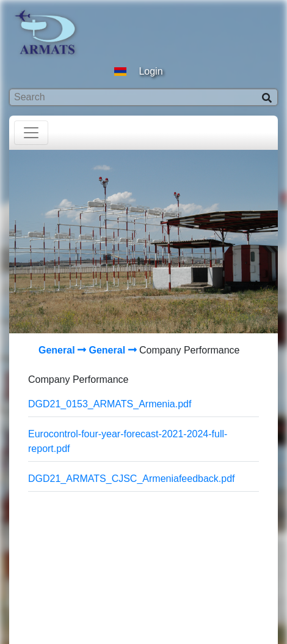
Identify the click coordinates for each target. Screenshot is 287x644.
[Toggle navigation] (31, 133)
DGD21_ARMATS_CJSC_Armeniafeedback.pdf (132, 479)
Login (151, 71)
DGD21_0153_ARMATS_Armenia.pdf (110, 404)
